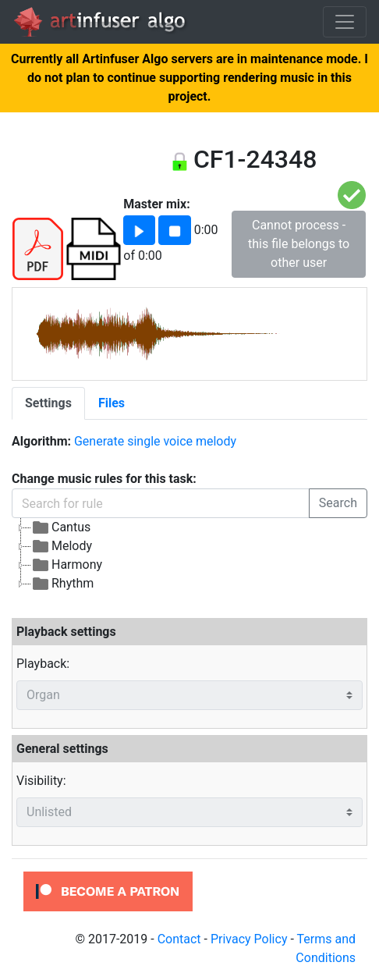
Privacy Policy (249, 939)
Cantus (61, 527)
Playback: (43, 664)
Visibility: (41, 781)
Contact (179, 939)
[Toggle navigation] (345, 22)
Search (338, 503)
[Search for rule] (161, 503)
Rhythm (62, 584)
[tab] (48, 403)
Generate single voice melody (155, 441)
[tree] (189, 556)
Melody (62, 546)
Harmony (67, 565)
